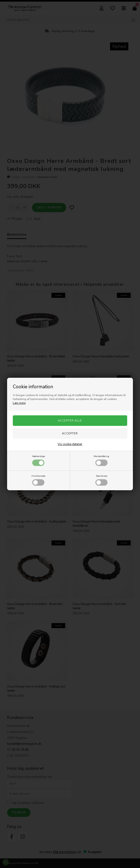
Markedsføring (101, 460)
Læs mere (19, 403)
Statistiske (101, 480)
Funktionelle (38, 480)
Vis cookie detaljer (70, 444)
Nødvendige (38, 460)
